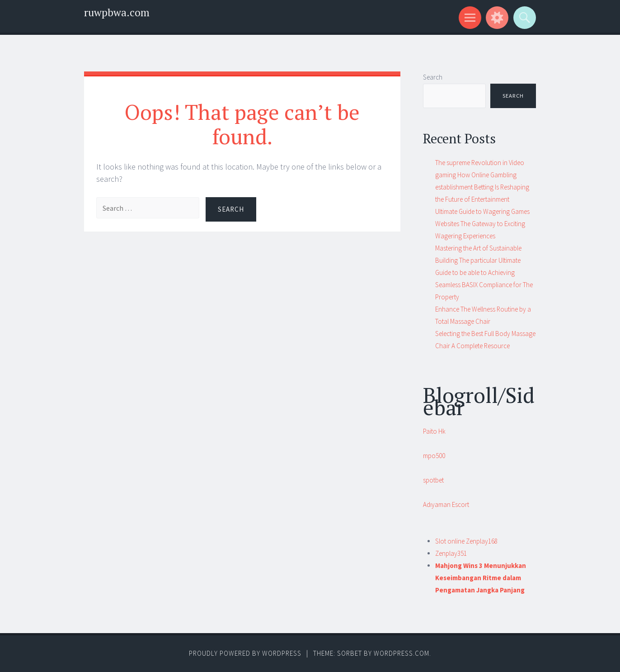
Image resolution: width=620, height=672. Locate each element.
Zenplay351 (451, 553)
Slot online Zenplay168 (466, 541)
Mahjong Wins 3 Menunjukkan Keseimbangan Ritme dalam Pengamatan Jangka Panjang (481, 578)
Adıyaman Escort (446, 504)
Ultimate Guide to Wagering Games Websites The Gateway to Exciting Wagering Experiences (482, 224)
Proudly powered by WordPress (245, 653)
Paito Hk (434, 431)
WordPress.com (402, 653)
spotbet (433, 480)
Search (433, 77)
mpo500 (434, 456)
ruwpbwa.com (117, 12)
